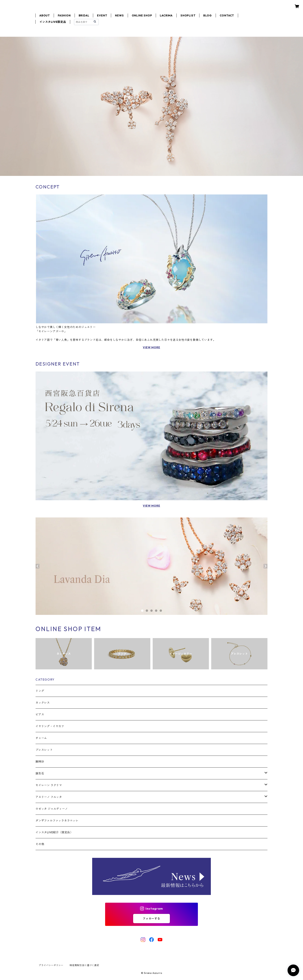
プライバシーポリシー (51, 965)
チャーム (41, 738)
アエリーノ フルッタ (49, 797)
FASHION (64, 15)
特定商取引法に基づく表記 (84, 965)
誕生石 (40, 773)
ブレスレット (44, 750)
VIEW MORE (151, 347)
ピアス (40, 714)
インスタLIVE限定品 (53, 22)
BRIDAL (84, 15)
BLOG (207, 15)
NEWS (119, 15)
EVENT (102, 15)
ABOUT (45, 15)
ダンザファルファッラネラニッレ (57, 821)
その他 (40, 844)
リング (40, 691)
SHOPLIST (188, 15)
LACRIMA (166, 15)
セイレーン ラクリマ (49, 785)
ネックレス (43, 703)
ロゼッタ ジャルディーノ (52, 809)
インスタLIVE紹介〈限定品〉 (54, 832)
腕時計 (40, 762)
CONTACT (227, 15)
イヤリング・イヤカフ (50, 726)
